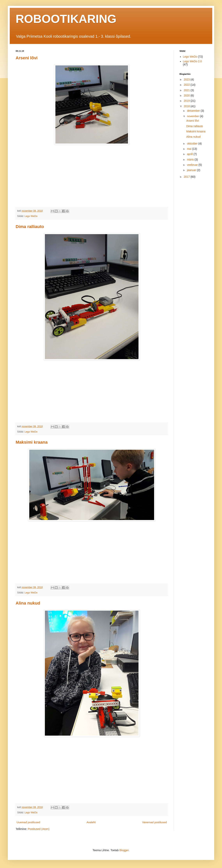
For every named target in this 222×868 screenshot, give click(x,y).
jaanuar (192, 170)
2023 (187, 79)
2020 (187, 95)
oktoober (193, 144)
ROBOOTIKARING (66, 19)
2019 (187, 101)
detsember (194, 111)
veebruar (193, 165)
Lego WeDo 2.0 (192, 61)
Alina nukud (28, 603)
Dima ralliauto (30, 227)
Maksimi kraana (32, 442)
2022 (187, 85)
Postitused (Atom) (39, 829)
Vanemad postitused (154, 822)
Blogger (124, 850)
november (193, 116)
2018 (187, 106)
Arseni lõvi (27, 58)
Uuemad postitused (28, 822)
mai (189, 149)
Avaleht (91, 822)
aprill (190, 154)
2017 (187, 177)
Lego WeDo (31, 216)
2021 (187, 90)
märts (191, 160)
